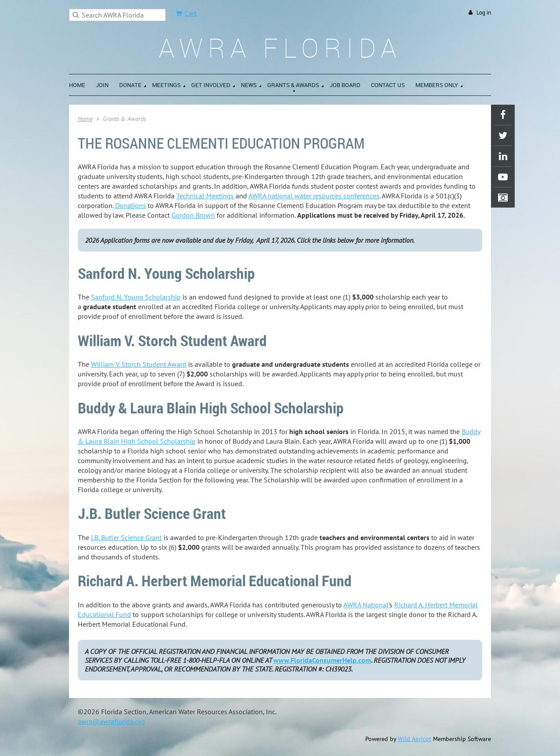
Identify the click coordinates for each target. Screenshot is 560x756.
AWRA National (366, 605)
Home (85, 119)
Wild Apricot (415, 739)
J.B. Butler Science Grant (126, 537)
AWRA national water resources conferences (314, 196)
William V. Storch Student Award (139, 364)
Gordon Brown (193, 215)
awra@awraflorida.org (111, 721)
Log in (484, 13)
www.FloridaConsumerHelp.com (322, 660)
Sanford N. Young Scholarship (136, 297)
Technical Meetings (205, 196)
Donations (131, 205)
